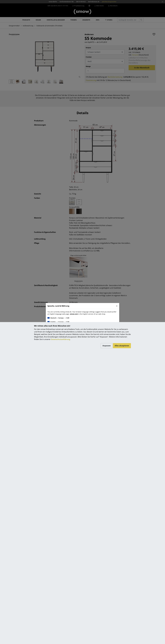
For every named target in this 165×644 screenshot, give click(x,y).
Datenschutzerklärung (60, 339)
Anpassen (107, 346)
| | (58, 318)
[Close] (117, 306)
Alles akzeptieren (122, 346)
